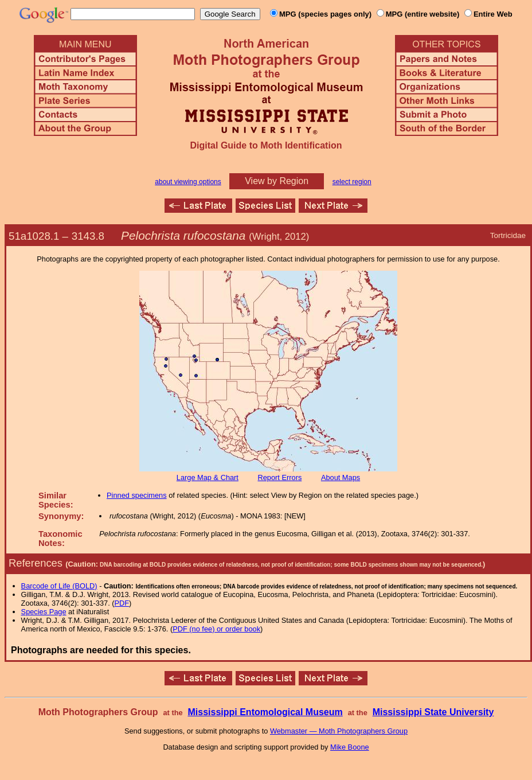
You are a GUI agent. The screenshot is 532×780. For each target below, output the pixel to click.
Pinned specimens (137, 495)
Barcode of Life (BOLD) (59, 586)
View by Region (277, 181)
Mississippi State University (433, 712)
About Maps (341, 477)
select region (352, 182)
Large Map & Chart (208, 477)
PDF (122, 603)
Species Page (44, 612)
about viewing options (188, 182)
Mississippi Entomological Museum (265, 712)
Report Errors (280, 477)
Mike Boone (350, 747)
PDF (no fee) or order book (216, 629)
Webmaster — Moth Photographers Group (339, 731)
